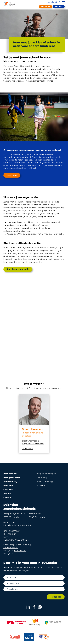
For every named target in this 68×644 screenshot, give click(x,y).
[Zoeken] (60, 2)
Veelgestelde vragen (46, 474)
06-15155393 (28, 449)
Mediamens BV (11, 548)
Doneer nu (45, 7)
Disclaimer (41, 486)
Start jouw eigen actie (18, 269)
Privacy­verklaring (44, 482)
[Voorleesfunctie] (49, 2)
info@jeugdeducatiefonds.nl (17, 525)
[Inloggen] (56, 2)
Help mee (59, 7)
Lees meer (12, 175)
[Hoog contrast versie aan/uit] (53, 2)
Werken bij (41, 478)
